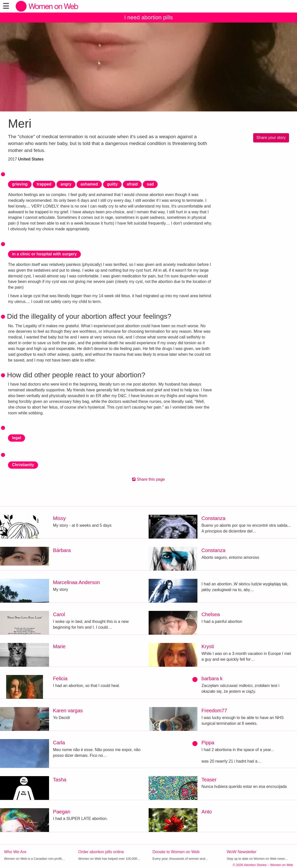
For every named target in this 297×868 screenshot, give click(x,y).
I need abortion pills (148, 17)
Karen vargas (68, 711)
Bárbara (62, 550)
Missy (59, 518)
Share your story (271, 138)
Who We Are (15, 852)
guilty (112, 184)
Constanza (213, 518)
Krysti (208, 646)
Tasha (60, 780)
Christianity (23, 465)
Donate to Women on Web (176, 852)
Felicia (60, 678)
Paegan (62, 812)
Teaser (209, 780)
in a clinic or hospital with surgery (44, 254)
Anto (207, 812)
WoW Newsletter (242, 852)
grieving (20, 184)
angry (66, 184)
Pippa (208, 743)
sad (150, 184)
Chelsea (211, 614)
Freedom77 (214, 711)
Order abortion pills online (101, 852)
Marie (59, 646)
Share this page (148, 479)
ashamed (89, 184)
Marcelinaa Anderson (77, 582)
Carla (59, 743)
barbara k (212, 678)
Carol (59, 614)
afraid (132, 184)
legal (17, 438)
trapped (44, 184)
